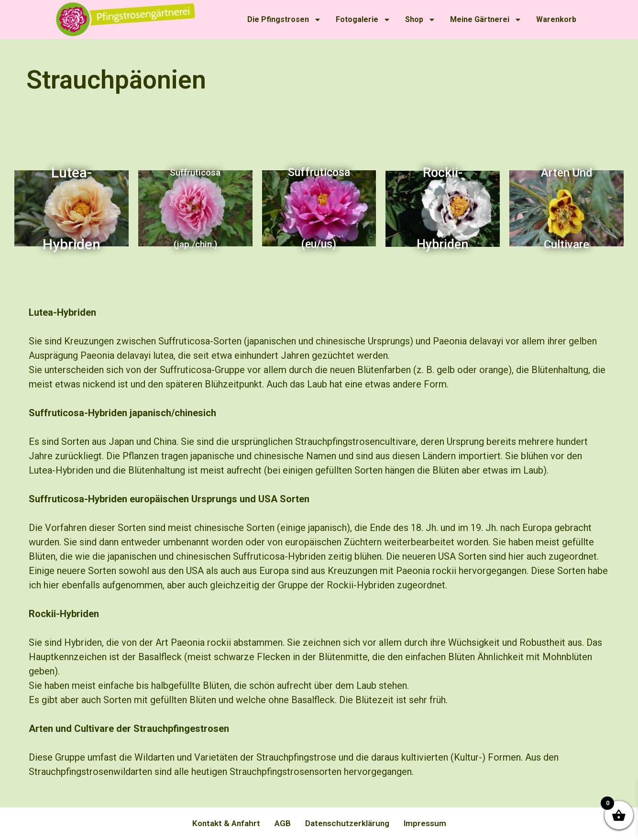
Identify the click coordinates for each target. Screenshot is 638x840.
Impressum (425, 823)
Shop (420, 20)
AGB (283, 823)
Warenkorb (556, 19)
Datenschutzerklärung (347, 823)
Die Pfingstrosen (284, 20)
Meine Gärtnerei (486, 20)
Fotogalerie (363, 20)
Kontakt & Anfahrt (226, 823)
